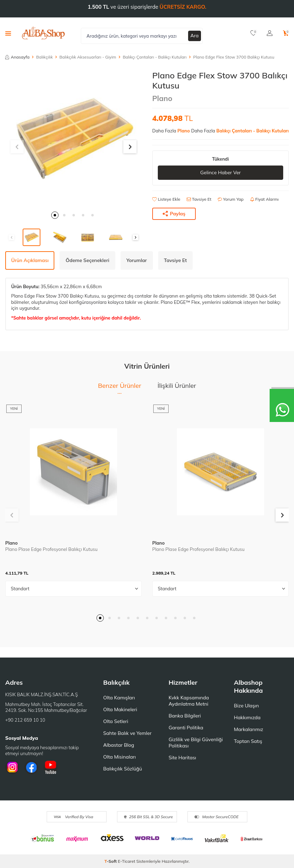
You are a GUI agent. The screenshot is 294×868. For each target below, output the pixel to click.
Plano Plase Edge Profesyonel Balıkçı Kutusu (51, 549)
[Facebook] (31, 767)
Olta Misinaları (119, 757)
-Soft (111, 861)
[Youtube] (51, 767)
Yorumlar (137, 260)
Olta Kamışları (119, 698)
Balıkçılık (45, 57)
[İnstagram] (12, 767)
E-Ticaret (126, 861)
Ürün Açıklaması (30, 260)
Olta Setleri (116, 721)
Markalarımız (248, 729)
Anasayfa (17, 57)
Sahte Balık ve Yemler (127, 733)
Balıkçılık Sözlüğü (122, 769)
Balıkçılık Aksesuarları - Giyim (88, 57)
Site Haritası (182, 758)
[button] (55, 215)
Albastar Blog (119, 745)
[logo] (43, 33)
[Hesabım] (270, 33)
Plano (162, 98)
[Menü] (8, 33)
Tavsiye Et (199, 199)
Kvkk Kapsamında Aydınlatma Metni (189, 701)
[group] (73, 139)
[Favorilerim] (253, 33)
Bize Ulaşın (246, 706)
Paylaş (174, 214)
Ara (195, 36)
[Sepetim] (286, 33)
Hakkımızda (247, 717)
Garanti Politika (186, 728)
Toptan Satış (248, 741)
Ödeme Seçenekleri (87, 260)
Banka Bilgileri (185, 716)
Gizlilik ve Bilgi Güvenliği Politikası (196, 743)
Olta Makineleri (120, 709)
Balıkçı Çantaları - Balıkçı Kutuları (154, 57)
